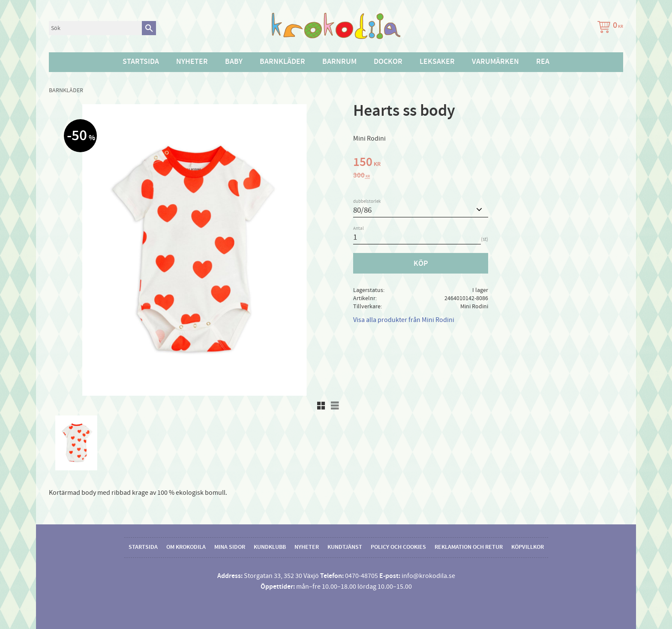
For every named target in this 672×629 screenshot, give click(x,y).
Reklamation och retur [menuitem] (469, 547)
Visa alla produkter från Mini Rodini (404, 320)
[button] (321, 406)
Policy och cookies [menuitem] (398, 547)
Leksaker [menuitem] (437, 62)
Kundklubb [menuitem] (270, 547)
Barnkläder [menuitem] (282, 62)
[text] (488, 163)
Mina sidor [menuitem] (230, 547)
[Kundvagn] (609, 28)
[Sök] (149, 28)
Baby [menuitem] (234, 62)
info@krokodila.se (428, 576)
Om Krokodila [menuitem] (186, 547)
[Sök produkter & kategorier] (95, 28)
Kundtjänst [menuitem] (345, 547)
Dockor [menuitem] (388, 62)
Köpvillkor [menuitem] (528, 547)
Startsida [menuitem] (141, 62)
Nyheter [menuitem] (192, 62)
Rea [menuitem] (543, 62)
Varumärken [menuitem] (495, 62)
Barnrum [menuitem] (339, 62)
